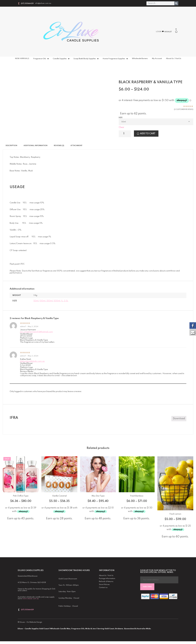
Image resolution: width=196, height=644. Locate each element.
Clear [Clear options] (121, 127)
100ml (42, 301)
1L (62, 301)
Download (179, 419)
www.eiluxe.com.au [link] (31, 599)
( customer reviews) (184, 109)
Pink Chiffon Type (21, 496)
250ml (49, 301)
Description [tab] (11, 146)
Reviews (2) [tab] (59, 146)
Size (121, 118)
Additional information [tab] (35, 146)
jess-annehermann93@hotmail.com (36, 332)
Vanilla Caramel (59, 496)
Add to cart (148, 134)
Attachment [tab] (76, 146)
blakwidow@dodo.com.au (32, 361)
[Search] (176, 3)
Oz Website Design (34, 622)
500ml (57, 301)
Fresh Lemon (175, 514)
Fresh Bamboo (137, 496)
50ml (36, 301)
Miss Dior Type (98, 496)
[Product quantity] (125, 134)
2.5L (66, 301)
